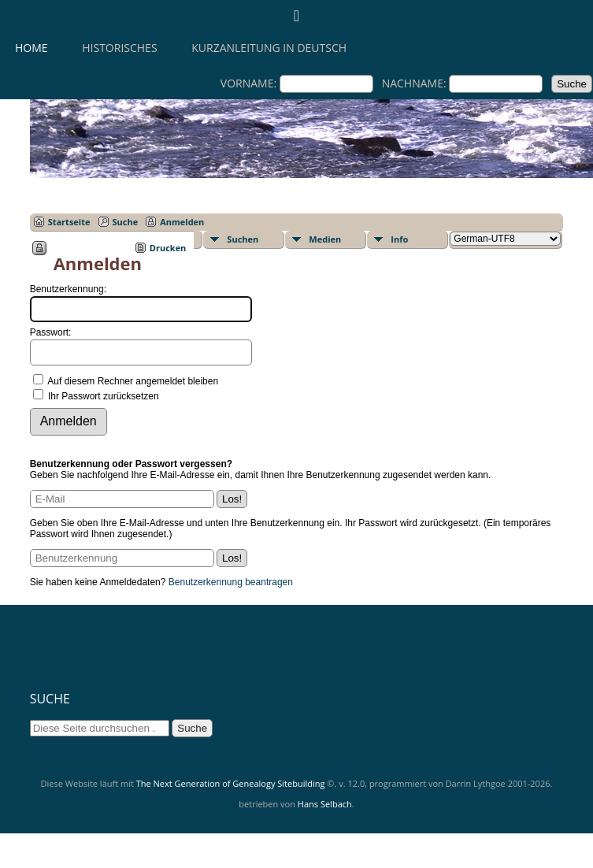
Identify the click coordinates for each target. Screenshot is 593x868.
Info (399, 239)
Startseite (69, 222)
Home (32, 48)
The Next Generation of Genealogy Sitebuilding (231, 783)
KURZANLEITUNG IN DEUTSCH (269, 48)
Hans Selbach (325, 804)
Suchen (243, 239)
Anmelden (182, 222)
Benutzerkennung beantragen (231, 582)
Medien (325, 239)
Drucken (168, 248)
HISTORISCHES (119, 48)
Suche (126, 222)
